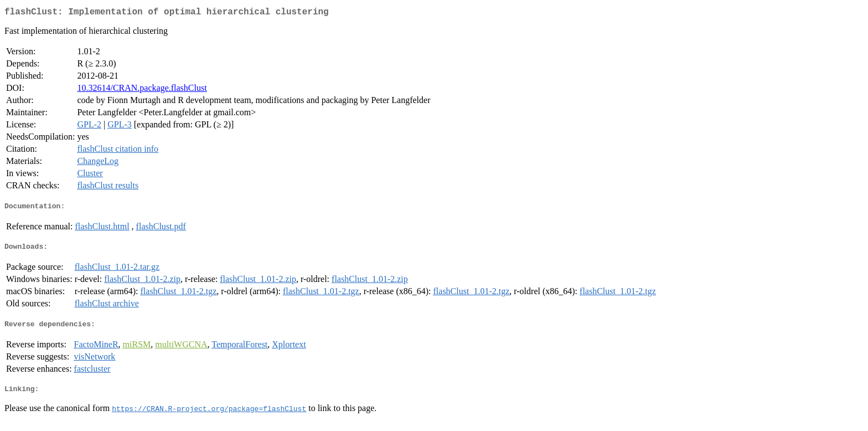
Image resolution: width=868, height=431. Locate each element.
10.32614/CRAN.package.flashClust (142, 90)
